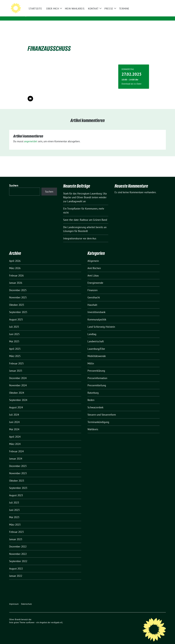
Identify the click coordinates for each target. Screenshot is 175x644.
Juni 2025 (14, 330)
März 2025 (15, 352)
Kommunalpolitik (97, 315)
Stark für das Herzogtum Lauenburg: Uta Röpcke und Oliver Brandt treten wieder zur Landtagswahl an (85, 193)
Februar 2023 (16, 528)
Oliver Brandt (42, 11)
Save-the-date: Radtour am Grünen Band (85, 216)
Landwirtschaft (96, 337)
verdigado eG (57, 618)
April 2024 (15, 432)
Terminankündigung (98, 418)
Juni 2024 (14, 418)
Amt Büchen (94, 264)
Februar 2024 (16, 447)
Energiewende (95, 279)
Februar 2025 (16, 359)
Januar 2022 (16, 572)
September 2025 (18, 308)
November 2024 (18, 381)
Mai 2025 (14, 337)
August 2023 (16, 491)
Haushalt (92, 301)
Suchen (14, 181)
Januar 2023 (16, 535)
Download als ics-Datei (131, 79)
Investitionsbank (96, 308)
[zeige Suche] (161, 3)
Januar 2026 (16, 279)
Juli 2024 (14, 410)
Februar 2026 (16, 271)
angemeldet (31, 137)
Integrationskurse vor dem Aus (80, 234)
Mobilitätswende (97, 352)
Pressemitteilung (97, 381)
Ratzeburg (93, 388)
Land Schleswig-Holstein (101, 322)
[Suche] (157, 3)
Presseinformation (97, 374)
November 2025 (18, 293)
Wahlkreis (93, 425)
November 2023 (18, 469)
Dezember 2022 (18, 542)
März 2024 (15, 440)
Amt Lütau (93, 271)
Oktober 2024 (17, 388)
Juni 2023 (14, 506)
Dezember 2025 (18, 286)
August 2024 (16, 403)
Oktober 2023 (17, 476)
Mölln (91, 359)
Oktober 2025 (17, 301)
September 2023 (18, 484)
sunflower (30, 618)
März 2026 (15, 264)
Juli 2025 (14, 322)
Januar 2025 (16, 366)
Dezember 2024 (18, 374)
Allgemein (93, 257)
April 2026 (15, 257)
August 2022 (16, 564)
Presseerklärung (96, 366)
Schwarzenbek (95, 403)
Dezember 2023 (18, 462)
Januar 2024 (16, 454)
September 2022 (18, 557)
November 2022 (18, 550)
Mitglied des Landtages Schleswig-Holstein (59, 15)
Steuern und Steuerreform (102, 410)
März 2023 (15, 520)
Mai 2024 (14, 425)
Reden (91, 396)
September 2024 (18, 396)
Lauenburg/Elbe (96, 345)
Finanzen (92, 286)
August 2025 (16, 315)
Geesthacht (94, 293)
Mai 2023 (14, 513)
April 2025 (15, 345)
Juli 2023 (14, 498)
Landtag (92, 330)
